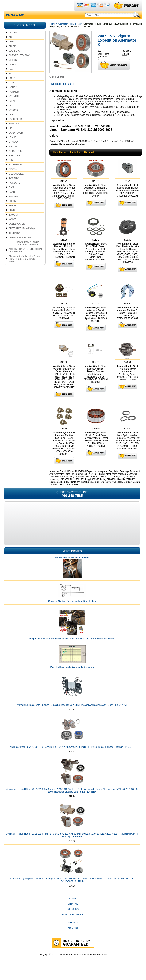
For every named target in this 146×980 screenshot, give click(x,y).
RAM (11, 196)
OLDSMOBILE (16, 183)
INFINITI (13, 110)
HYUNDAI (14, 105)
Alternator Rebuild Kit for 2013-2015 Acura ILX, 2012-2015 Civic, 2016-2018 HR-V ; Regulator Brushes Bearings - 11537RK (72, 756)
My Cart (73, 937)
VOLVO (13, 228)
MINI (11, 169)
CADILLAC (14, 60)
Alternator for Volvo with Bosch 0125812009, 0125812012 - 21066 (24, 268)
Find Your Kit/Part (73, 923)
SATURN (13, 205)
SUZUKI (13, 219)
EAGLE (13, 78)
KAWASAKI (15, 133)
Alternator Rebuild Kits (20, 246)
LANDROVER (16, 142)
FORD (12, 87)
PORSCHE (14, 192)
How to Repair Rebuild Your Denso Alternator (28, 252)
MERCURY (14, 164)
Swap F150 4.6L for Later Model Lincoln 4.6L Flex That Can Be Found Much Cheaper (72, 648)
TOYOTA (13, 224)
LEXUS (12, 146)
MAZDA (13, 155)
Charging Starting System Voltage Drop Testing (72, 610)
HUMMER (14, 101)
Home (52, 33)
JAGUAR (13, 119)
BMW (12, 51)
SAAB (12, 201)
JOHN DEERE (16, 128)
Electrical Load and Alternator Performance (72, 676)
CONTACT (73, 908)
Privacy (73, 931)
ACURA (13, 42)
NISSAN (13, 178)
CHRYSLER (15, 69)
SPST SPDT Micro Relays (22, 237)
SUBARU (13, 215)
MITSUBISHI (15, 174)
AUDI (12, 46)
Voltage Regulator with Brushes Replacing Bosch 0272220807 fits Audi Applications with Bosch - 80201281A (72, 714)
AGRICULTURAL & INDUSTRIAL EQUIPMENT (26, 259)
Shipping (73, 913)
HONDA (13, 96)
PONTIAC (14, 187)
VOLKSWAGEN (17, 233)
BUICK (12, 55)
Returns (73, 918)
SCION (12, 210)
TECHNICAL (15, 242)
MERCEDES (15, 160)
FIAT (11, 83)
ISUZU (12, 114)
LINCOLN (14, 151)
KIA (11, 137)
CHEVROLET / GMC (19, 64)
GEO (11, 92)
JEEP (12, 123)
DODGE (13, 73)
